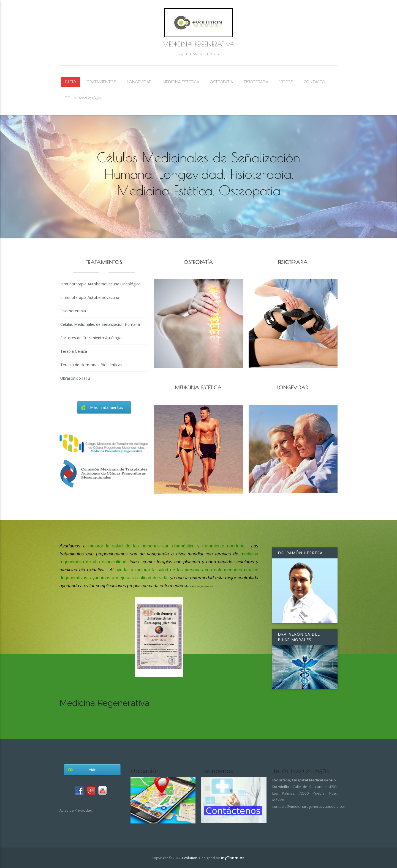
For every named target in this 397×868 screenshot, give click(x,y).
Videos (286, 82)
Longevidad (139, 82)
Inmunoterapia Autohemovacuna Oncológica (100, 284)
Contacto (315, 82)
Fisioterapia (256, 82)
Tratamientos (101, 82)
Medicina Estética (181, 82)
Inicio (70, 82)
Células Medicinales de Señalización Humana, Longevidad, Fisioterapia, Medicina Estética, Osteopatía (198, 174)
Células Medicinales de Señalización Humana (100, 324)
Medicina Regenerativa (198, 44)
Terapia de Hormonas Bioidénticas (91, 365)
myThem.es (233, 858)
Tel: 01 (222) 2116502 (84, 98)
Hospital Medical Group (198, 54)
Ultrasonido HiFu (75, 378)
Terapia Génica (74, 351)
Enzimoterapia (73, 311)
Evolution (190, 858)
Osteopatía (221, 82)
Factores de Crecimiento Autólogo (91, 338)
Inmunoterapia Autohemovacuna (90, 297)
